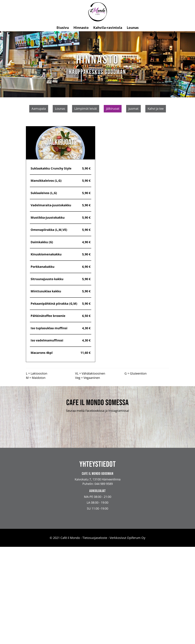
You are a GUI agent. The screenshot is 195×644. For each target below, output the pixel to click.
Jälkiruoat (113, 109)
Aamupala (39, 109)
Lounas (133, 27)
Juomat (133, 109)
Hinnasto (81, 27)
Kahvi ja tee (156, 109)
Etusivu (63, 27)
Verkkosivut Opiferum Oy (127, 635)
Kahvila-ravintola (108, 27)
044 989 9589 (104, 581)
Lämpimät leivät (86, 109)
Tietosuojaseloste (95, 635)
